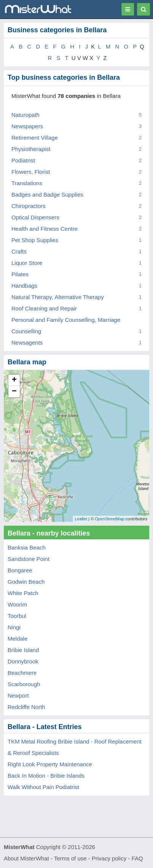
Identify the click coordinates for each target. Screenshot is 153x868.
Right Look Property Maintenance (50, 764)
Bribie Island (23, 650)
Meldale (18, 639)
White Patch (23, 593)
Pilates (20, 274)
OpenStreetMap (110, 519)
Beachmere (22, 673)
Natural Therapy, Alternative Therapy (58, 297)
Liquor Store (27, 263)
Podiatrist (23, 160)
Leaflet (81, 519)
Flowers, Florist (31, 172)
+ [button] (14, 380)
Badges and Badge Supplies (47, 195)
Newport (18, 696)
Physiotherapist (31, 149)
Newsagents (27, 343)
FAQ (137, 858)
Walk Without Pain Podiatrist (43, 787)
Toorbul (17, 616)
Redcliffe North (26, 707)
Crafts (19, 251)
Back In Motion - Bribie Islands (46, 776)
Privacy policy (109, 858)
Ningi (14, 627)
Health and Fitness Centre (44, 229)
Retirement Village (35, 138)
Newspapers (27, 126)
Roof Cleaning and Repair (44, 308)
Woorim (17, 604)
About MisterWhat (26, 858)
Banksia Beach (27, 547)
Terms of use (70, 858)
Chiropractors (28, 206)
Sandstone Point (28, 559)
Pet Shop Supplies (35, 240)
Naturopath (25, 115)
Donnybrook (23, 661)
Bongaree (20, 570)
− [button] (14, 392)
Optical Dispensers (35, 217)
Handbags (24, 286)
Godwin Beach (26, 582)
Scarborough (24, 684)
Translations (27, 183)
